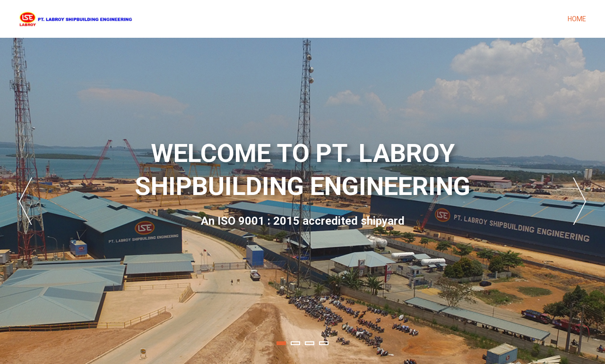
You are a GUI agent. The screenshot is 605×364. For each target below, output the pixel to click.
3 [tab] (310, 343)
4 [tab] (324, 343)
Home (577, 19)
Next (579, 201)
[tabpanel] (302, 201)
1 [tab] (281, 343)
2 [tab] (295, 343)
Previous (26, 201)
